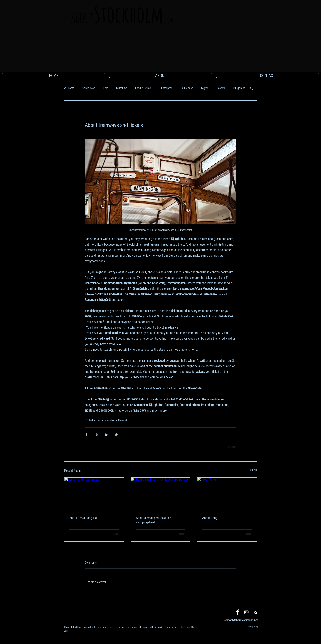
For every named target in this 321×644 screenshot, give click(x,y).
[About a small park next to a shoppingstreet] (161, 494)
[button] (251, 88)
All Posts (69, 88)
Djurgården (239, 88)
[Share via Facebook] (87, 434)
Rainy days (187, 88)
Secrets (221, 88)
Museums (122, 88)
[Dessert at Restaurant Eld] (94, 494)
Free (106, 88)
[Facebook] (238, 612)
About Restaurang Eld (83, 518)
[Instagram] (246, 612)
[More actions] (234, 115)
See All (253, 470)
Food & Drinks (143, 88)
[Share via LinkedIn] (107, 434)
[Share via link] (117, 434)
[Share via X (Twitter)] (97, 434)
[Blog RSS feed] (255, 612)
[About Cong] (227, 494)
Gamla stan (89, 88)
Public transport (93, 420)
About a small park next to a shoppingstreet (154, 520)
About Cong (210, 518)
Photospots (166, 88)
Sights (205, 88)
